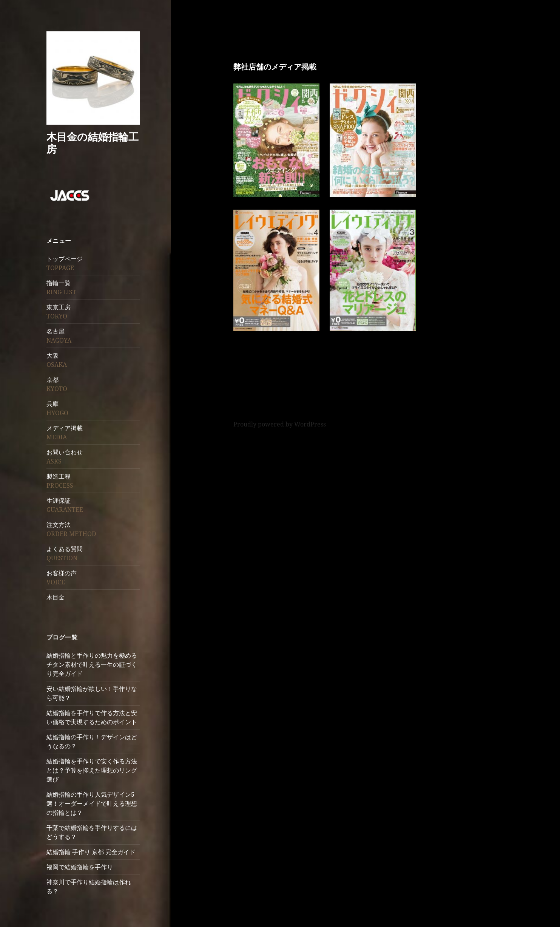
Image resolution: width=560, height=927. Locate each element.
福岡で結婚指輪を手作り (80, 867)
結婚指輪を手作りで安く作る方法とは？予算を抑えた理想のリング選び (92, 770)
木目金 (56, 597)
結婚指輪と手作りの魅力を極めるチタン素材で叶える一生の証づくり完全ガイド (92, 664)
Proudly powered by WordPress (280, 424)
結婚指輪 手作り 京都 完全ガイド (91, 852)
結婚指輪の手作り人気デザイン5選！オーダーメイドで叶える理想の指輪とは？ (92, 803)
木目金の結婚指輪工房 (93, 143)
